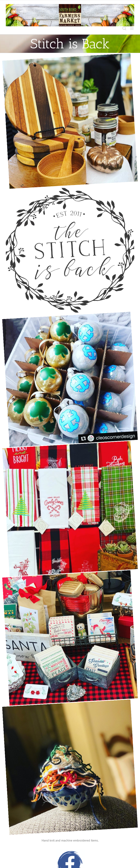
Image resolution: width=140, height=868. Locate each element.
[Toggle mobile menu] (132, 28)
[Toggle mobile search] (124, 28)
